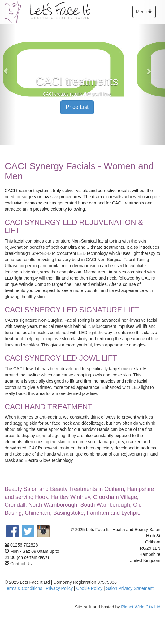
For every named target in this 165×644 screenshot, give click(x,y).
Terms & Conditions (23, 588)
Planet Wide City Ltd (141, 607)
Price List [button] (77, 107)
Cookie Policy (89, 588)
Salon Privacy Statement (130, 588)
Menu (145, 13)
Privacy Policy (59, 588)
